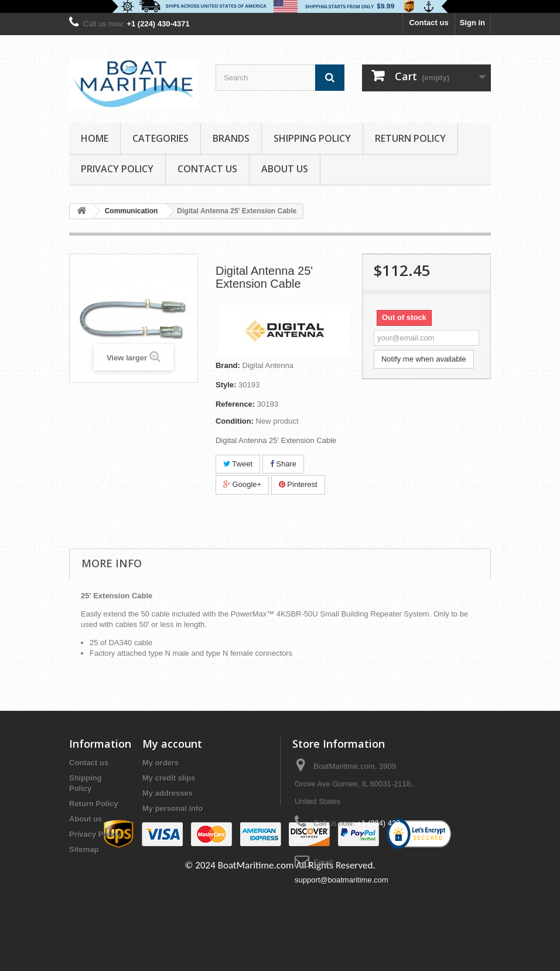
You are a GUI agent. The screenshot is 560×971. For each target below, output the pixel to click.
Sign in (472, 23)
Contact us (428, 23)
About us (285, 169)
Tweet (238, 464)
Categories (161, 138)
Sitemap (84, 849)
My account (172, 744)
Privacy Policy (117, 169)
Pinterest (298, 484)
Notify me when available (424, 359)
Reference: (235, 404)
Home (95, 138)
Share (283, 464)
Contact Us (207, 169)
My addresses (168, 793)
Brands (231, 138)
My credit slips (169, 778)
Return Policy (410, 138)
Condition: (235, 421)
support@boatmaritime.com (342, 880)
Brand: (228, 365)
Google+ (242, 484)
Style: (226, 385)
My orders (161, 763)
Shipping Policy (312, 138)
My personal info (173, 808)
